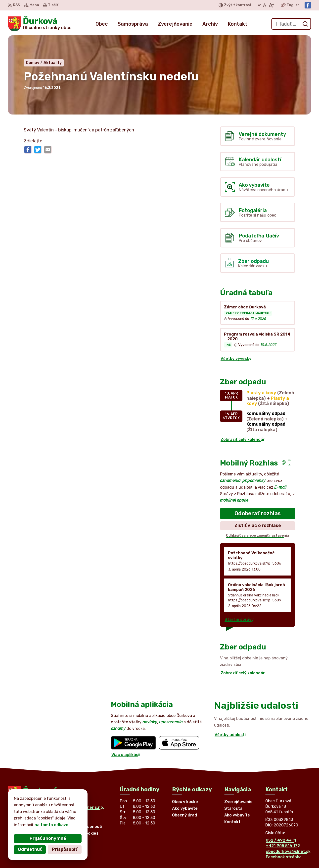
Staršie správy (239, 619)
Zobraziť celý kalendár (243, 439)
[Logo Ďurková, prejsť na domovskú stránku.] (40, 24)
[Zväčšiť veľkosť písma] (271, 5)
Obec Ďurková (54, 812)
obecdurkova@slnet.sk (288, 851)
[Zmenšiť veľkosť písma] (259, 5)
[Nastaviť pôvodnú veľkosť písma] (265, 5)
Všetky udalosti (230, 735)
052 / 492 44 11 (281, 840)
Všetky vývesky (236, 359)
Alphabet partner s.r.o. (82, 807)
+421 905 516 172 (283, 846)
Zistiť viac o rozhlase (258, 525)
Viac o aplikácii (126, 755)
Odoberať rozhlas (258, 513)
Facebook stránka (284, 857)
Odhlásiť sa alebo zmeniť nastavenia (258, 536)
